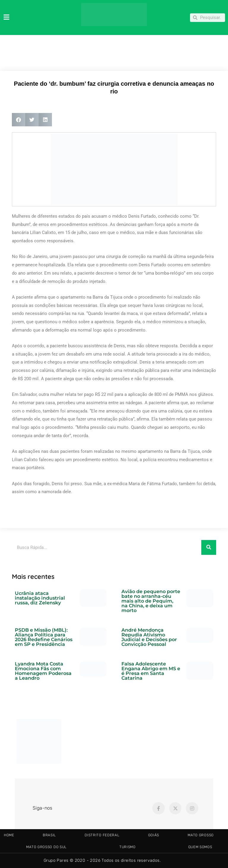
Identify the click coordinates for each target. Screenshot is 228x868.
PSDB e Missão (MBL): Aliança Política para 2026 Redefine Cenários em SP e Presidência (44, 637)
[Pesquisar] (209, 547)
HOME (9, 835)
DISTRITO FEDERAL (102, 835)
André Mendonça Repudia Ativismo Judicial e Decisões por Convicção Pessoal (149, 637)
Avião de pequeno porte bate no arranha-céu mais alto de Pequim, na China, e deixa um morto (151, 601)
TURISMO (128, 847)
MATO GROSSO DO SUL (46, 847)
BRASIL (49, 835)
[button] (19, 120)
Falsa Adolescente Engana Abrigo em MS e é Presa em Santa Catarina (151, 671)
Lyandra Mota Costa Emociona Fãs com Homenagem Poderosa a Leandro (43, 671)
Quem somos (200, 847)
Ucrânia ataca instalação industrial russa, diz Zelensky (40, 598)
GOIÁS (154, 835)
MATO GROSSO (201, 835)
